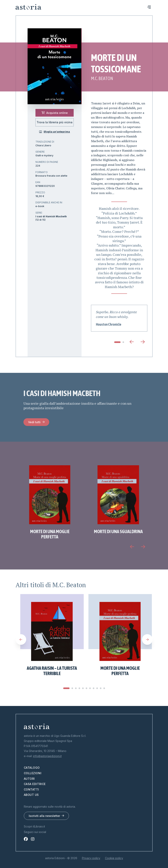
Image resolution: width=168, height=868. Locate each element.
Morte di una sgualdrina (118, 531)
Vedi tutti (34, 422)
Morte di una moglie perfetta (50, 534)
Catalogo (32, 768)
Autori (29, 779)
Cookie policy (114, 858)
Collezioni (33, 773)
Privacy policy (91, 858)
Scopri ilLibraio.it (34, 826)
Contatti (31, 789)
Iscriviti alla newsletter (44, 816)
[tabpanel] (119, 318)
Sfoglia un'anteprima (55, 132)
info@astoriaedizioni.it (47, 756)
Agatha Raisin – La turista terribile (52, 671)
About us (31, 795)
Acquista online (55, 113)
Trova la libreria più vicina (55, 122)
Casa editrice (35, 784)
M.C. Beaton (102, 78)
